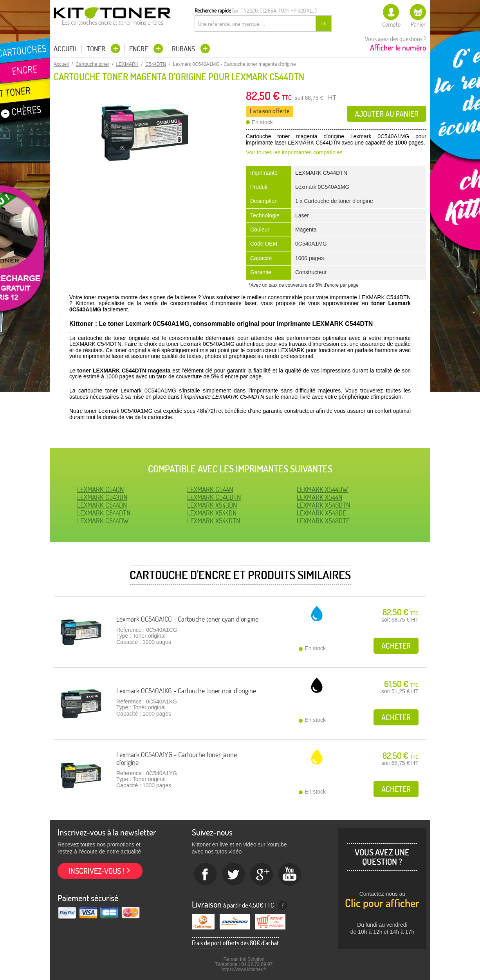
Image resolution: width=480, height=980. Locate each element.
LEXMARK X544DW (322, 489)
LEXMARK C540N (100, 489)
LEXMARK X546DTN (323, 505)
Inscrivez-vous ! (96, 871)
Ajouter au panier (387, 114)
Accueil (66, 49)
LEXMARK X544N (319, 497)
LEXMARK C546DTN (214, 497)
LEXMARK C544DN (102, 505)
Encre (139, 49)
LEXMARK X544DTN (214, 521)
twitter (234, 875)
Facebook (206, 875)
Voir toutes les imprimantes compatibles (294, 152)
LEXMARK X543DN (212, 505)
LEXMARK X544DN (212, 513)
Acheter (396, 646)
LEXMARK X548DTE (323, 521)
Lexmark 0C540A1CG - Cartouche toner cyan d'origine (187, 619)
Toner (97, 49)
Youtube (290, 875)
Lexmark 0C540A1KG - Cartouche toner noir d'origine (186, 691)
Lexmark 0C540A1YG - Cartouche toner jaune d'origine (177, 759)
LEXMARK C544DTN (104, 513)
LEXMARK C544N (210, 489)
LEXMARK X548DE (321, 513)
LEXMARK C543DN (102, 497)
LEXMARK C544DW (103, 521)
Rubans (184, 49)
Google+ (262, 875)
